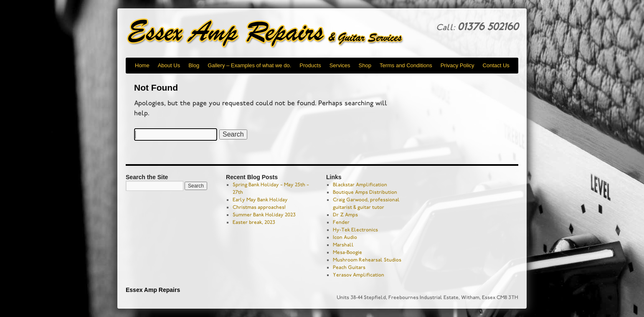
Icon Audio (345, 237)
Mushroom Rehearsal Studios (367, 260)
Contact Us (496, 65)
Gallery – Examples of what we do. (249, 65)
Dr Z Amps (345, 215)
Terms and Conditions (406, 65)
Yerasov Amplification (359, 275)
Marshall (343, 245)
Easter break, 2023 (254, 222)
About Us (169, 65)
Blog (194, 65)
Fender (341, 222)
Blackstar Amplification (360, 185)
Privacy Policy (458, 65)
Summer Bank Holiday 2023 (264, 215)
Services (340, 65)
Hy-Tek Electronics (355, 230)
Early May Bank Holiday (260, 200)
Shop (365, 65)
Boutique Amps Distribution (365, 192)
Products (310, 65)
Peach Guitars (349, 267)
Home (142, 65)
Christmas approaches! (259, 207)
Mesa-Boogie (347, 252)
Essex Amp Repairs (272, 33)
